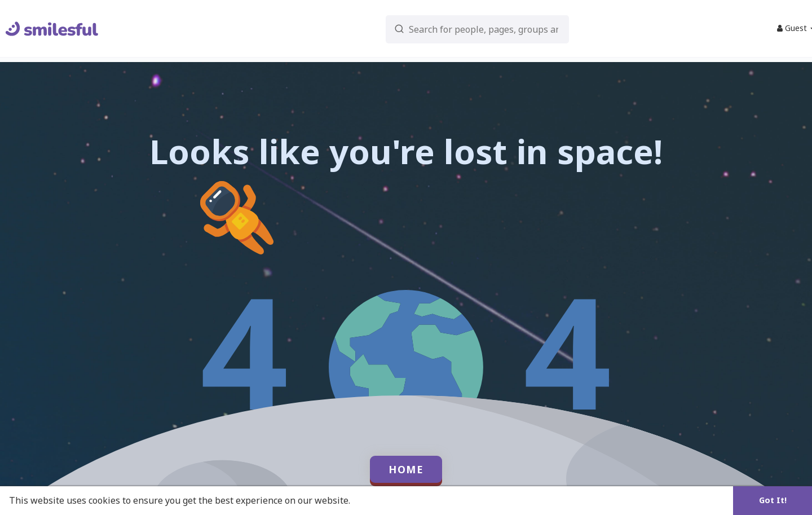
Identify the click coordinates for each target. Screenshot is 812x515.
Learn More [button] (379, 500)
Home (406, 469)
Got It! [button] (773, 500)
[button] (452, 28)
